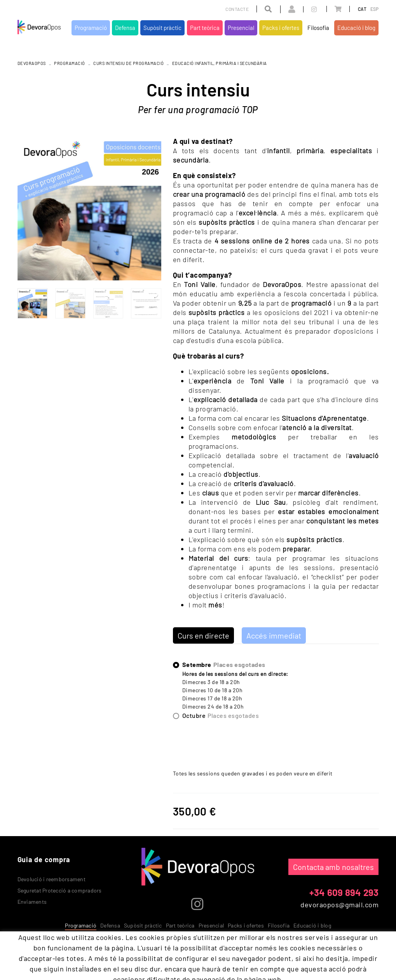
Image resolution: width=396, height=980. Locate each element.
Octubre (221, 716)
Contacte (237, 9)
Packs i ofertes (246, 925)
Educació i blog (312, 925)
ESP (375, 9)
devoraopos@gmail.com (339, 905)
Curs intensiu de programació (128, 63)
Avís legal (80, 948)
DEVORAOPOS (32, 63)
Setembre (224, 665)
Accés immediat (274, 635)
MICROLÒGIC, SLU (328, 949)
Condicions (111, 948)
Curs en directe (204, 635)
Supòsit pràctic (143, 925)
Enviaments (32, 902)
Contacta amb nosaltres (333, 867)
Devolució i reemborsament (51, 879)
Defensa (110, 925)
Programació (70, 63)
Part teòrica (180, 925)
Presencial (211, 925)
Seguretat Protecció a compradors (60, 890)
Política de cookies (40, 948)
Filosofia (279, 925)
